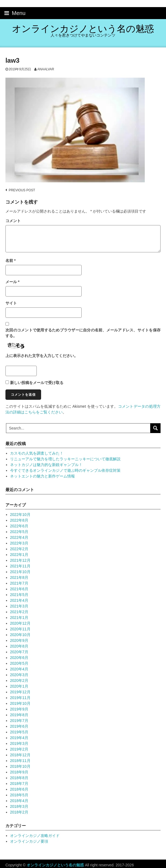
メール (12, 282)
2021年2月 (19, 612)
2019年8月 (19, 715)
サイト (11, 303)
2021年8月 (19, 577)
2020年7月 (19, 652)
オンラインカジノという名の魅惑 (83, 29)
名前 (10, 261)
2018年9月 (19, 772)
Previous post (22, 190)
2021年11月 (20, 566)
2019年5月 (19, 732)
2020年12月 (20, 623)
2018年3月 (19, 806)
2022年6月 (19, 526)
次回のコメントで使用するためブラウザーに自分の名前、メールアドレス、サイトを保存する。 (83, 333)
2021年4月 (19, 600)
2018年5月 (19, 795)
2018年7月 (19, 784)
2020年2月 (19, 681)
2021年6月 (19, 589)
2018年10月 (20, 766)
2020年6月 (19, 658)
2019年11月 (20, 698)
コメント (13, 221)
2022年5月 (19, 532)
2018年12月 (20, 755)
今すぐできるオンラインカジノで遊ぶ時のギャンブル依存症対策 (65, 470)
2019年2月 (19, 749)
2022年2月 (19, 549)
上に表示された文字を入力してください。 (42, 356)
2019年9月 (19, 709)
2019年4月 (19, 738)
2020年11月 (20, 629)
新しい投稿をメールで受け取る (37, 383)
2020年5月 (19, 663)
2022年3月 (19, 543)
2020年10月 (20, 635)
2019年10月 (20, 703)
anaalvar (46, 69)
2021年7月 (19, 583)
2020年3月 (19, 675)
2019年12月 (20, 692)
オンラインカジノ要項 (29, 841)
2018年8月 (19, 778)
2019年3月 (19, 743)
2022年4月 (19, 537)
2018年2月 (19, 812)
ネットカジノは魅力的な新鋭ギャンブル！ (46, 465)
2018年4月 (19, 801)
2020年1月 (19, 686)
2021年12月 (20, 560)
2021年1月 (19, 618)
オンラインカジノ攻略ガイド (35, 836)
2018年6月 (19, 789)
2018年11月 (20, 761)
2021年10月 (20, 572)
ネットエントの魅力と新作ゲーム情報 (42, 476)
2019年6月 (19, 726)
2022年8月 (19, 520)
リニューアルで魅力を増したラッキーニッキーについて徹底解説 (65, 459)
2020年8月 (19, 646)
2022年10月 (20, 515)
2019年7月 (19, 721)
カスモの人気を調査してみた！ (37, 453)
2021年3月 (19, 606)
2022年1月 (19, 555)
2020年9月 (19, 640)
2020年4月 (19, 669)
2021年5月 (19, 595)
